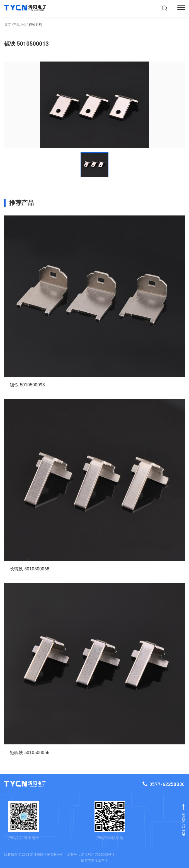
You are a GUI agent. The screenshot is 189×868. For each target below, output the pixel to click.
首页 (8, 25)
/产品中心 (19, 25)
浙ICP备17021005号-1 (98, 855)
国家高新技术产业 (94, 861)
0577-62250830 (163, 784)
